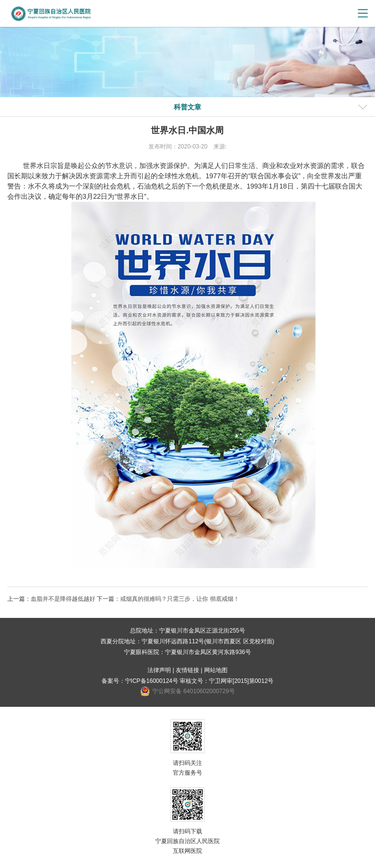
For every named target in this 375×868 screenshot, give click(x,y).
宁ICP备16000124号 (152, 681)
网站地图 (216, 670)
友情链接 (187, 670)
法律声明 (159, 670)
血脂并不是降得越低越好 (63, 599)
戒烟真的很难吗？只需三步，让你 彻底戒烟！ (179, 599)
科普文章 (187, 107)
